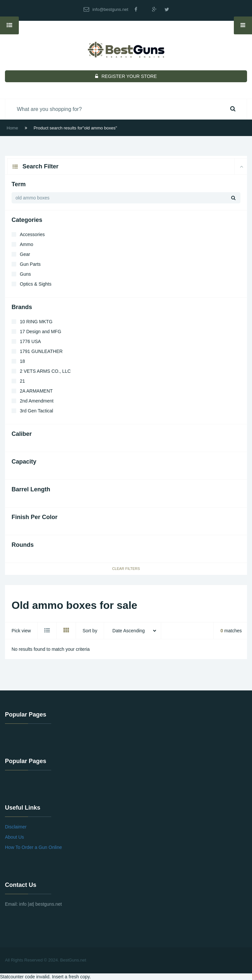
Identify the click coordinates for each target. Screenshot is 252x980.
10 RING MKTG (36, 322)
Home (12, 128)
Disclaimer (16, 827)
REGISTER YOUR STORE (126, 76)
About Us (15, 837)
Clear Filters (126, 569)
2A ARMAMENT (36, 391)
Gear (25, 254)
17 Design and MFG (40, 332)
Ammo (26, 244)
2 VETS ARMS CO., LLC (45, 371)
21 (22, 381)
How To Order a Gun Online (34, 847)
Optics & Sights (36, 284)
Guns (25, 274)
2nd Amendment (37, 401)
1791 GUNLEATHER (41, 351)
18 (22, 361)
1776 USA (30, 341)
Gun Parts (30, 264)
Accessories (32, 234)
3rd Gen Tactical (36, 411)
